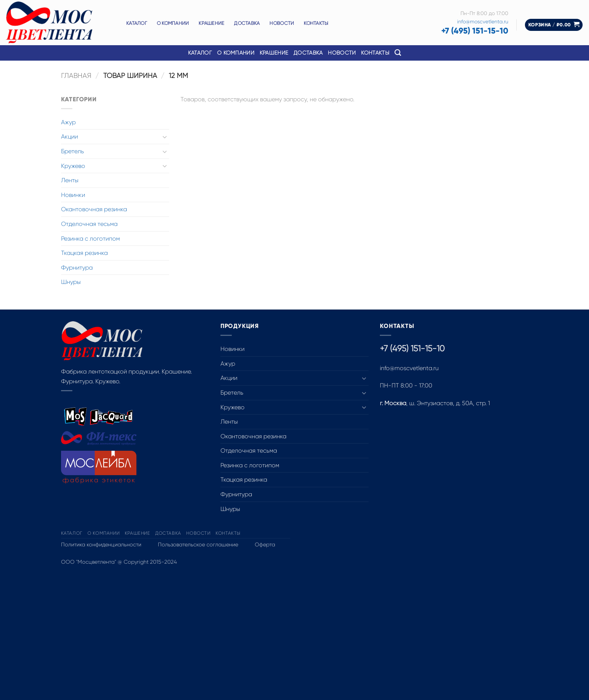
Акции (70, 136)
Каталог (137, 23)
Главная (76, 75)
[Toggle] (165, 137)
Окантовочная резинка (94, 209)
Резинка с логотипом (90, 239)
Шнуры (71, 282)
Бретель (73, 151)
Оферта (265, 544)
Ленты (70, 180)
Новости (282, 23)
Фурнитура (77, 268)
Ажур (68, 122)
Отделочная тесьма (89, 224)
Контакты (316, 23)
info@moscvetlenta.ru (483, 22)
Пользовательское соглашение (198, 544)
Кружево (73, 166)
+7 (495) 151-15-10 (475, 31)
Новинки (73, 195)
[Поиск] (398, 53)
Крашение (211, 23)
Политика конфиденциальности (101, 544)
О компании (173, 23)
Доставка (247, 23)
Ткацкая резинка (84, 253)
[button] (554, 25)
